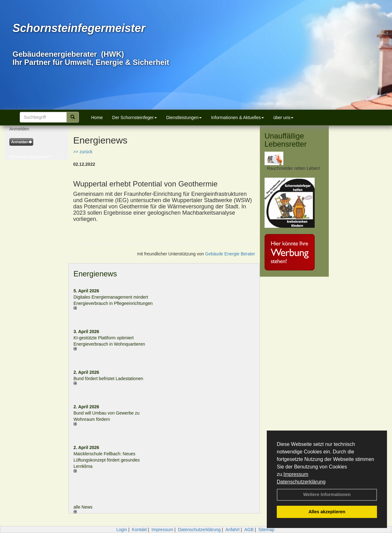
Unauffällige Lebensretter (286, 140)
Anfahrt (232, 530)
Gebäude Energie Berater (230, 254)
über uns (283, 118)
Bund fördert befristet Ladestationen (108, 379)
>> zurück (83, 152)
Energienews (95, 274)
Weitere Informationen (327, 494)
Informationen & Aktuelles (237, 118)
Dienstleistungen (184, 118)
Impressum (296, 474)
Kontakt (139, 530)
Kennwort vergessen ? (31, 157)
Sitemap (266, 530)
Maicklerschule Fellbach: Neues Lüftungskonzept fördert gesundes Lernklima (107, 460)
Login (121, 530)
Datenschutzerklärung (301, 482)
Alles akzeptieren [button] (327, 512)
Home (97, 118)
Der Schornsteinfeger (134, 118)
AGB (249, 530)
